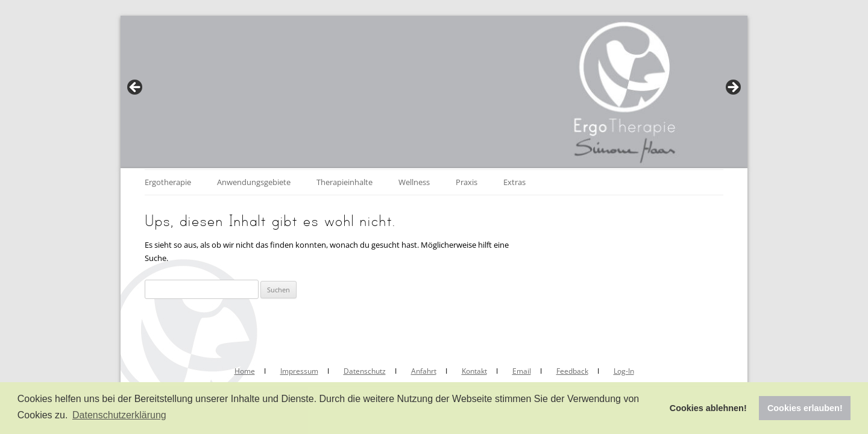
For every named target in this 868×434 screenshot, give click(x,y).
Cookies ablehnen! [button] (708, 408)
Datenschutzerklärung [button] (119, 415)
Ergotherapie (168, 182)
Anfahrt (424, 371)
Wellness (414, 182)
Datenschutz (365, 371)
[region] (434, 91)
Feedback (572, 371)
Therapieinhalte (344, 182)
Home (245, 371)
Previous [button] (136, 88)
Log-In (624, 371)
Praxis (467, 182)
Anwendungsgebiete (254, 182)
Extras (514, 182)
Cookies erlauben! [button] (805, 408)
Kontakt (474, 371)
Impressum (299, 371)
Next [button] (732, 88)
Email (522, 371)
